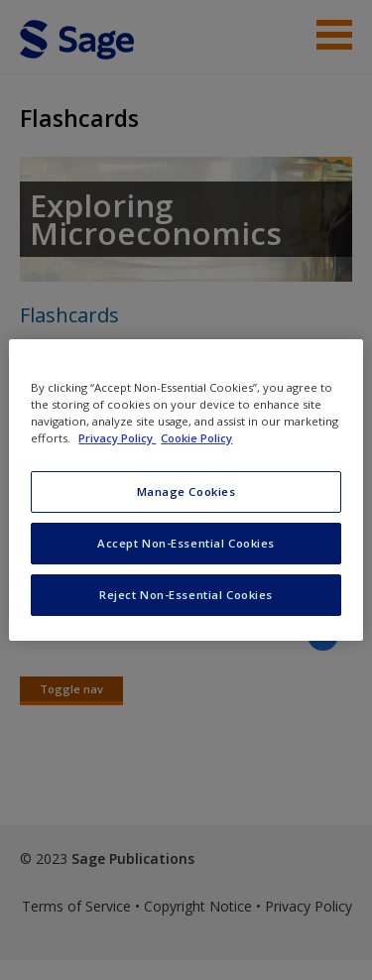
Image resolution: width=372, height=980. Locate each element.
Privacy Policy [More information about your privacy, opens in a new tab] (117, 438)
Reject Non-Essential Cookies (186, 595)
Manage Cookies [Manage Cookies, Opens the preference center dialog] (186, 491)
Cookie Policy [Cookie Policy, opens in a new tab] (196, 438)
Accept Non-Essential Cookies (186, 543)
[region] (186, 490)
